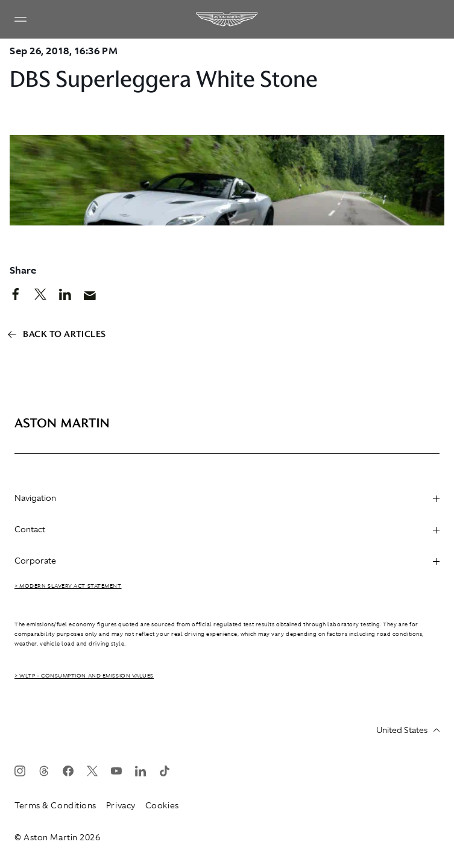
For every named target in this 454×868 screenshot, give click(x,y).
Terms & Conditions (55, 805)
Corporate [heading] (227, 561)
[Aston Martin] (227, 19)
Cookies (162, 805)
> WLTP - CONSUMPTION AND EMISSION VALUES (84, 676)
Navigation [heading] (227, 498)
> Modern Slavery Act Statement (68, 586)
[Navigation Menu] (20, 19)
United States (408, 730)
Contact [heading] (227, 529)
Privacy (121, 805)
